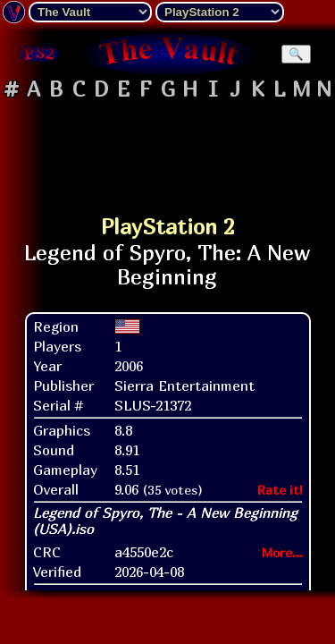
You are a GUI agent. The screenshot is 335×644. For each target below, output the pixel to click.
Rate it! (280, 490)
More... (282, 552)
